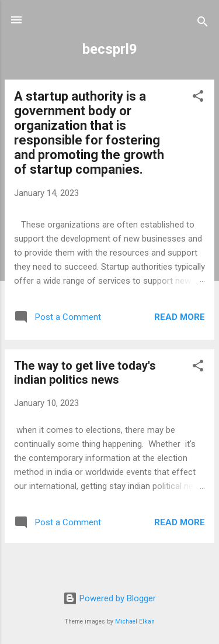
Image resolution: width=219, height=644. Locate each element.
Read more (180, 317)
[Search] (203, 24)
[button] (198, 98)
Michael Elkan (135, 621)
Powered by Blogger (109, 598)
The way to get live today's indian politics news (85, 373)
